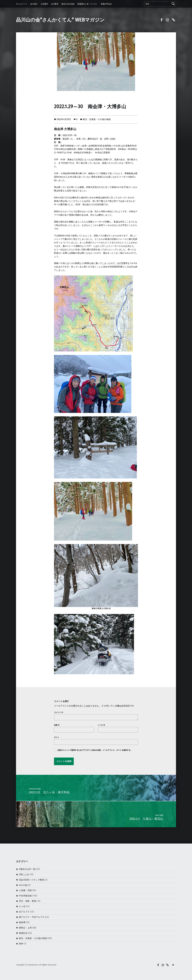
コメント (59, 712)
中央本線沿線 (25, 896)
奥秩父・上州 (25, 928)
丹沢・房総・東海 (27, 901)
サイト (57, 737)
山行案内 (55, 4)
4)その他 (23, 885)
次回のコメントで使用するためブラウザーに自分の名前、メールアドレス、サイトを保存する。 (95, 750)
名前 (57, 725)
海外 (21, 944)
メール (101, 725)
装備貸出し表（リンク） (88, 4)
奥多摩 (22, 922)
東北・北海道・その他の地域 (97, 119)
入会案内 (44, 4)
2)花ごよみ (24, 874)
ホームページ (22, 4)
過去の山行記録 (68, 4)
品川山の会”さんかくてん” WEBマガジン (60, 20)
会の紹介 (34, 4)
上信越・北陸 (25, 890)
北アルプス (24, 912)
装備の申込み (106, 4)
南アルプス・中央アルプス (32, 917)
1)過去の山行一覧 (27, 869)
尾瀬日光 (23, 933)
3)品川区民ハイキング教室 (32, 880)
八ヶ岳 (22, 906)
